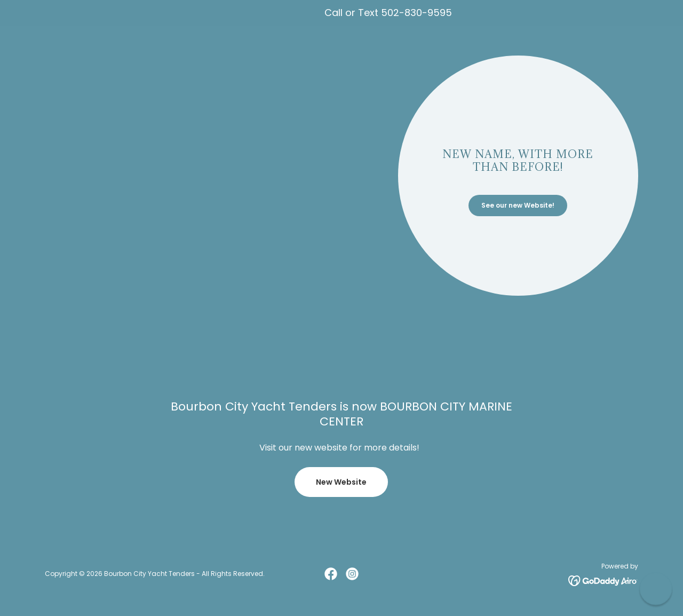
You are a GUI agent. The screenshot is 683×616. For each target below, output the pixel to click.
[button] (656, 589)
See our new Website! (518, 205)
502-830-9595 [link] (416, 13)
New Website (341, 482)
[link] (331, 574)
